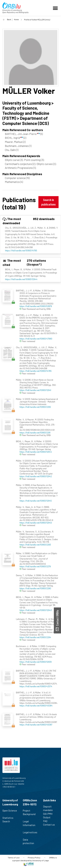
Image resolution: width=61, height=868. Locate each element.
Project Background (29, 814)
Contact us (50, 825)
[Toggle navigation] (56, 8)
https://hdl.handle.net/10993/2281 (35, 433)
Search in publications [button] (48, 202)
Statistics (9, 818)
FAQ (47, 821)
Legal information (29, 825)
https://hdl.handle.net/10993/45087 (36, 725)
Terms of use (14, 857)
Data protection (30, 841)
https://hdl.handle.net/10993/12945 (36, 501)
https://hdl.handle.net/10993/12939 (36, 662)
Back (9, 19)
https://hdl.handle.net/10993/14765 (21, 250)
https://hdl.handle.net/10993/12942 (36, 476)
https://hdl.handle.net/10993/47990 (36, 339)
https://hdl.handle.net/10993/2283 (35, 545)
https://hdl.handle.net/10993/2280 (35, 588)
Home (16, 19)
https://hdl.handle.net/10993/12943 (36, 610)
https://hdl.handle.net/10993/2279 (35, 566)
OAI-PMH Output (48, 816)
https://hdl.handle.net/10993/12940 (36, 523)
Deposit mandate (49, 808)
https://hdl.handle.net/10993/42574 (36, 686)
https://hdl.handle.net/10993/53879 (36, 306)
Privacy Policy (34, 857)
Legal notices (30, 834)
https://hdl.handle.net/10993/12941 (35, 390)
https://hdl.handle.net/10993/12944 (21, 279)
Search (8, 821)
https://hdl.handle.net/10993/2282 (35, 407)
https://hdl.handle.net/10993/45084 (36, 706)
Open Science (10, 812)
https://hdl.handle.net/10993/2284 (35, 637)
